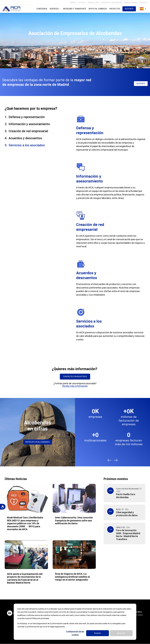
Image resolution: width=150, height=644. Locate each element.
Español (142, 9)
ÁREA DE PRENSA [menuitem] (131, 3)
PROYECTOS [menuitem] (115, 9)
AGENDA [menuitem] (73, 3)
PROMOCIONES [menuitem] (93, 3)
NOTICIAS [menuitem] (82, 3)
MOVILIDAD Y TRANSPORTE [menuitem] (75, 9)
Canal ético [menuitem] (137, 612)
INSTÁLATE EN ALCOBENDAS (38, 442)
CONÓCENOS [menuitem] (42, 9)
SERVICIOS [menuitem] (55, 9)
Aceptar (98, 633)
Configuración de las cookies (75, 633)
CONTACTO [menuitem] (143, 3)
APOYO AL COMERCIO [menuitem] (98, 9)
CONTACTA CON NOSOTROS (75, 377)
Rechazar (121, 633)
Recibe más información (75, 386)
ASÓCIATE (129, 9)
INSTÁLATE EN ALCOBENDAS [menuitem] (112, 3)
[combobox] (143, 9)
